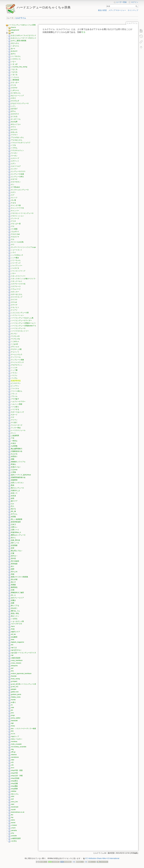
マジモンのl (15, 336)
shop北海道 (15, 778)
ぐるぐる (14, 75)
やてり (13, 127)
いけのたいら (16, 59)
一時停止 (14, 441)
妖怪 (13, 498)
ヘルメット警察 (17, 404)
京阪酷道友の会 (17, 451)
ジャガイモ (15, 268)
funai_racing (15, 679)
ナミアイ (14, 310)
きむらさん (15, 43)
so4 (12, 799)
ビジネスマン (16, 383)
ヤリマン (14, 420)
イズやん (14, 148)
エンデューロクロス (18, 171)
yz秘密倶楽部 (16, 838)
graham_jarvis (16, 694)
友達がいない (16, 467)
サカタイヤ (15, 237)
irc (12, 705)
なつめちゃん (16, 93)
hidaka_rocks (16, 697)
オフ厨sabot (15, 187)
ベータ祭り (15, 407)
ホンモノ (14, 334)
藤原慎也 (14, 587)
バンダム (14, 378)
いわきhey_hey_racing (19, 67)
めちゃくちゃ (16, 124)
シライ (13, 252)
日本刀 (13, 524)
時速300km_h (16, 532)
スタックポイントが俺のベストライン (25, 279)
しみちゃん (15, 90)
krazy (13, 726)
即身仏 (13, 464)
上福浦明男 (15, 436)
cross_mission (16, 663)
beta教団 (14, 637)
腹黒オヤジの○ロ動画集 (20, 577)
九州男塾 (14, 446)
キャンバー (15, 211)
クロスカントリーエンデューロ (22, 213)
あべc (13, 48)
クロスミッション (17, 216)
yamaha (14, 830)
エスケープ (15, 158)
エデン (13, 163)
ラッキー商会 (16, 428)
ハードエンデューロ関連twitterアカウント (26, 326)
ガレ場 (13, 200)
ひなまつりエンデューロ (20, 103)
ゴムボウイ (15, 231)
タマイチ (14, 305)
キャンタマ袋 (16, 205)
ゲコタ (13, 221)
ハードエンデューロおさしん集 (22, 318)
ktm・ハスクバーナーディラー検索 (24, 728)
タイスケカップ (17, 297)
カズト (13, 192)
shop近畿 (14, 783)
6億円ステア (15, 632)
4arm (13, 626)
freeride (14, 676)
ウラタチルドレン (17, 150)
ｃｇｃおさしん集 (17, 621)
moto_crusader (16, 744)
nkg (12, 749)
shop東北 (14, 781)
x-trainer (14, 825)
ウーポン (14, 156)
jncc (13, 713)
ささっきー (15, 82)
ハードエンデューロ (18, 328)
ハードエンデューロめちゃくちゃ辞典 (22, 25)
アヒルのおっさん (17, 137)
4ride (13, 629)
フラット (14, 394)
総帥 (13, 569)
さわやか (14, 88)
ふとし (13, 106)
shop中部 (14, 773)
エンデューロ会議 (17, 174)
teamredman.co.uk (18, 812)
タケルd (14, 302)
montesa (14, 741)
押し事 (13, 511)
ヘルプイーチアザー (18, 402)
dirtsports (14, 666)
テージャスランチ (17, 362)
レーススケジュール (18, 430)
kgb (12, 723)
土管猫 (13, 472)
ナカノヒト (15, 307)
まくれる (14, 116)
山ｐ (13, 504)
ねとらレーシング (17, 95)
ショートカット (17, 250)
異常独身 (14, 564)
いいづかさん (16, 56)
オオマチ (14, 179)
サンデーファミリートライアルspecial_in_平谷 (28, 247)
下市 (13, 438)
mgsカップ (15, 736)
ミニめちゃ (15, 341)
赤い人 (13, 595)
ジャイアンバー (17, 266)
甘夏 (13, 553)
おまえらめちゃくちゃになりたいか (24, 35)
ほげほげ (14, 109)
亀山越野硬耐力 (17, 449)
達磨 (13, 603)
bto (12, 645)
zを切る (14, 841)
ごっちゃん (15, 77)
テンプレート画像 (17, 360)
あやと (13, 54)
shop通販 (14, 786)
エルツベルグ (16, 166)
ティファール (16, 357)
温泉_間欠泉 (15, 540)
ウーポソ (14, 153)
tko (12, 815)
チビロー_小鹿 (16, 349)
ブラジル (14, 396)
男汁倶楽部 (15, 561)
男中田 (13, 558)
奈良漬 (13, 496)
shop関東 (14, 789)
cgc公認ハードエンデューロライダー (24, 653)
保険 (13, 459)
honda (13, 700)
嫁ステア (14, 501)
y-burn (13, 828)
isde (13, 707)
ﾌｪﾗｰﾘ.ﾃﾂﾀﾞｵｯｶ (17, 624)
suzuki (13, 809)
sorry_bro (14, 802)
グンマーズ (15, 218)
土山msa (14, 470)
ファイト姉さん (17, 391)
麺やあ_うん (15, 611)
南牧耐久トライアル (18, 462)
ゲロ (13, 226)
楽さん (13, 538)
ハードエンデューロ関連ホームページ (25, 323)
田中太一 (14, 556)
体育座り (14, 456)
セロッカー (15, 292)
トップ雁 (14, 370)
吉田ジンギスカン (17, 483)
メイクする (15, 409)
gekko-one (15, 692)
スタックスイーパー (18, 276)
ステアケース (16, 286)
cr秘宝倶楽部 (16, 658)
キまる (13, 203)
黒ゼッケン (15, 616)
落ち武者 (14, 579)
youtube (14, 836)
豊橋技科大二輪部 (17, 592)
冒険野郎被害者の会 (18, 477)
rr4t (12, 765)
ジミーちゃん (16, 260)
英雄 (13, 574)
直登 (13, 548)
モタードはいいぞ (17, 412)
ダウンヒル (15, 347)
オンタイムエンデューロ (20, 190)
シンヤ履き (15, 258)
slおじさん (15, 794)
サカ (13, 239)
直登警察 (14, 545)
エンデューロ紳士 (17, 177)
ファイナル (15, 388)
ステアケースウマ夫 (18, 284)
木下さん (14, 514)
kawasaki (14, 720)
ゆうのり (14, 129)
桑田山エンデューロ (18, 535)
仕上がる (14, 454)
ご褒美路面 (15, 80)
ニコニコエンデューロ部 (20, 313)
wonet (13, 823)
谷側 (13, 590)
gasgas (14, 689)
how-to (13, 27)
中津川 (13, 443)
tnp (12, 817)
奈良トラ (14, 493)
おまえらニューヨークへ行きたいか (24, 38)
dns (12, 671)
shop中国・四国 (17, 770)
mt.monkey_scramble (19, 747)
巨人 (13, 506)
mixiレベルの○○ (17, 739)
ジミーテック (16, 263)
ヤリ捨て (14, 422)
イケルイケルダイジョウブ (21, 143)
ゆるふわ (14, 132)
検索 (137, 6)
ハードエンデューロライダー (21, 320)
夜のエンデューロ (17, 488)
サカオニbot (15, 234)
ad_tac (13, 634)
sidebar (14, 791)
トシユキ (14, 368)
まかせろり (15, 114)
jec (12, 710)
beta (13, 639)
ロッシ (13, 433)
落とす (13, 582)
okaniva (14, 755)
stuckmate (15, 807)
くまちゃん (15, 46)
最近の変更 (102, 10)
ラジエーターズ (17, 425)
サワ (13, 245)
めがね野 (14, 122)
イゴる (13, 145)
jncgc (13, 715)
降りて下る (15, 606)
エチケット (15, 161)
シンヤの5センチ (17, 255)
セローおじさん (17, 294)
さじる (13, 85)
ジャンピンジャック (18, 271)
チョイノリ (15, 352)
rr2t (12, 762)
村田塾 (13, 517)
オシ (13, 184)
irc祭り (14, 702)
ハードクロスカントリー (20, 331)
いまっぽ (14, 64)
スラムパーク (16, 289)
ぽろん (13, 111)
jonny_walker (16, 718)
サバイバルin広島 (17, 242)
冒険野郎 (14, 480)
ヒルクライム (21, 18)
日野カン (14, 527)
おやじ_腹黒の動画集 (19, 41)
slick (13, 796)
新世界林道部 (16, 522)
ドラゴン (14, 373)
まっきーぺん (16, 119)
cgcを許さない (16, 650)
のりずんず (15, 101)
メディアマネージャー (117, 10)
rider (13, 760)
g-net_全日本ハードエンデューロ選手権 (25, 684)
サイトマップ (133, 10)
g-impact (14, 681)
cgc (12, 655)
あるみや (14, 51)
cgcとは (14, 647)
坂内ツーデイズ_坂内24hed (21, 475)
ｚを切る (14, 619)
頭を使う (14, 608)
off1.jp (13, 752)
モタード (14, 415)
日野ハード (15, 530)
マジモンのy (15, 339)
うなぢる (14, 72)
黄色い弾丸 (15, 613)
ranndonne (15, 757)
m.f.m (13, 734)
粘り (13, 566)
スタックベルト (17, 281)
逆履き (13, 600)
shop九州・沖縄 (17, 776)
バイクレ (14, 375)
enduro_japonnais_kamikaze (21, 673)
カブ (13, 195)
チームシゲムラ (17, 354)
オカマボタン (16, 182)
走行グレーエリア (17, 598)
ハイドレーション (17, 315)
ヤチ (13, 417)
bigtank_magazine (18, 642)
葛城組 (13, 585)
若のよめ (14, 572)
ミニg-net (14, 344)
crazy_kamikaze (17, 660)
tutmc (13, 820)
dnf (12, 668)
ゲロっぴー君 (16, 224)
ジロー (13, 273)
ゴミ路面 (14, 229)
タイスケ (14, 300)
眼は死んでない (17, 551)
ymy (13, 833)
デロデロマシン (17, 365)
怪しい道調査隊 (17, 519)
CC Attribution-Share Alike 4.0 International (102, 858)
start (13, 804)
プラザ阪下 (15, 399)
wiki (12, 33)
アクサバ (14, 135)
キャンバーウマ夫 (17, 208)
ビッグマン (15, 386)
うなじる (14, 69)
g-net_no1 (15, 686)
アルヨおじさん (17, 140)
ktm (12, 731)
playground (15, 30)
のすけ (13, 98)
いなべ (13, 61)
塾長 (13, 485)
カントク (14, 197)
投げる (13, 509)
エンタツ (14, 169)
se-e (13, 768)
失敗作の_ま (15, 490)
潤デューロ (15, 543)
